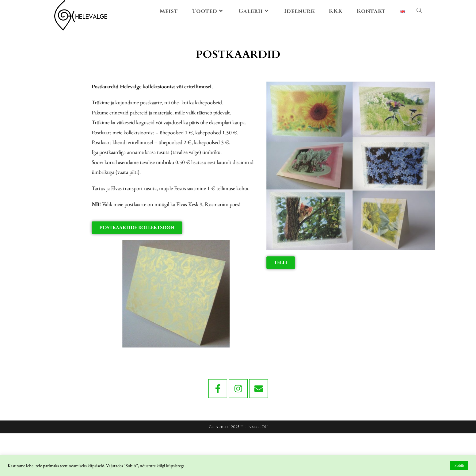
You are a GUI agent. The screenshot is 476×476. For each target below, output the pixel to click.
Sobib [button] (459, 465)
